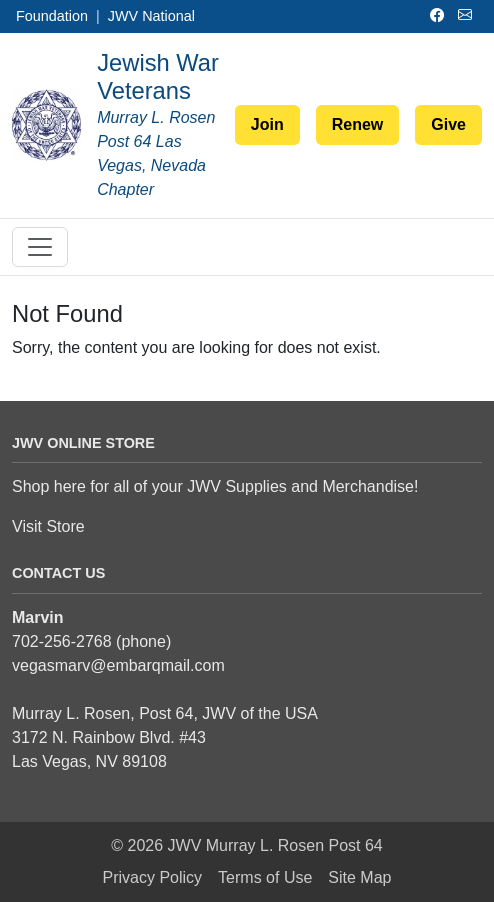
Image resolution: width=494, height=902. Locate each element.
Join (267, 124)
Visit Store (48, 526)
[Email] (468, 16)
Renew (358, 124)
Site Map (359, 877)
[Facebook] (440, 16)
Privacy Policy (153, 877)
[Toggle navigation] (40, 247)
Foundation (52, 16)
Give (448, 124)
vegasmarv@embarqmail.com (118, 665)
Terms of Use (265, 877)
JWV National (151, 16)
